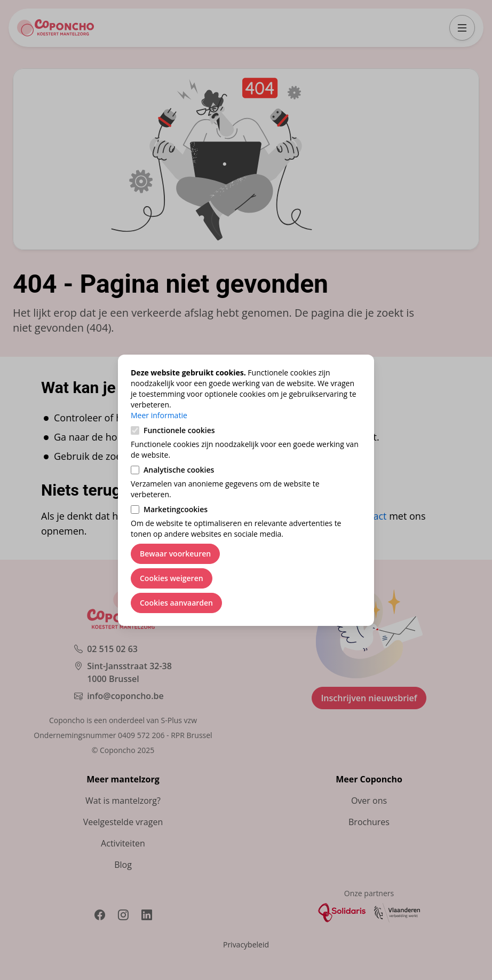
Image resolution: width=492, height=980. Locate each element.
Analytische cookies (179, 470)
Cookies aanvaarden (176, 603)
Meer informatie (159, 415)
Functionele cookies (179, 430)
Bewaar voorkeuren (175, 554)
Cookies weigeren (172, 578)
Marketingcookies (176, 509)
